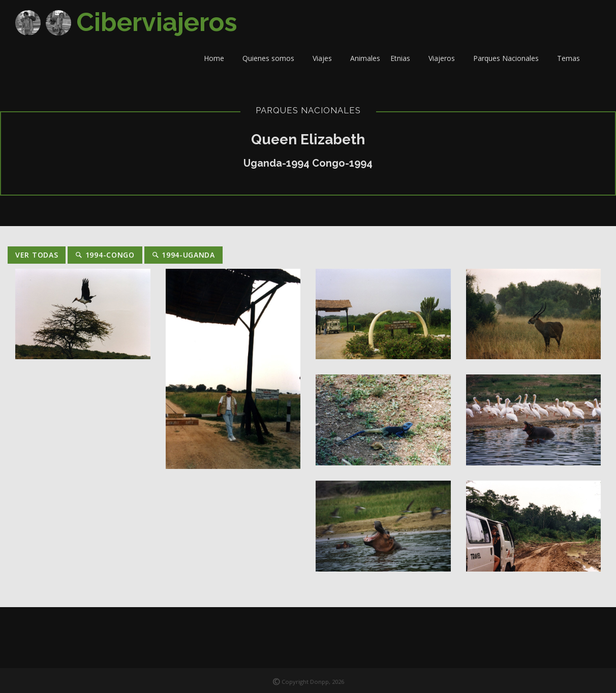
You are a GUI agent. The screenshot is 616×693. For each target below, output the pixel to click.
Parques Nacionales (510, 58)
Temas (573, 58)
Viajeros (446, 58)
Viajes (326, 58)
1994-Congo (105, 255)
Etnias (404, 58)
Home (218, 58)
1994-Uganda (183, 255)
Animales (365, 58)
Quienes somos (272, 58)
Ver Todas (37, 255)
